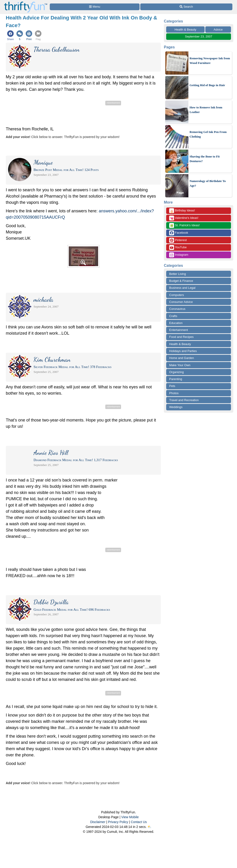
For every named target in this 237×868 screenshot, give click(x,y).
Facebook (179, 233)
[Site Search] (186, 7)
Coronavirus (177, 309)
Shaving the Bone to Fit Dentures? (205, 159)
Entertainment (179, 330)
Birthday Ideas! (182, 211)
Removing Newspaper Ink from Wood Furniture (210, 61)
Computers (177, 295)
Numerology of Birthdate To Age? (208, 183)
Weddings (176, 407)
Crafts (173, 316)
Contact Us (139, 822)
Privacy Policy (118, 822)
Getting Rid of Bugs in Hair (207, 85)
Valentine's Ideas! (184, 218)
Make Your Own (180, 365)
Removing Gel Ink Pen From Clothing (208, 134)
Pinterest (178, 240)
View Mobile (130, 817)
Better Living (178, 274)
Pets (172, 386)
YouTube (178, 247)
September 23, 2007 (199, 36)
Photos (174, 393)
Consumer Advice (181, 302)
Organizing (176, 372)
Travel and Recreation (184, 400)
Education (176, 323)
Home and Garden (182, 358)
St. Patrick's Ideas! (184, 225)
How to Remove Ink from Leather (206, 110)
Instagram (179, 255)
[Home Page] (26, 3)
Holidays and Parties (183, 351)
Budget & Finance (181, 281)
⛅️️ (149, 827)
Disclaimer (98, 822)
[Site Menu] (95, 7)
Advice (218, 30)
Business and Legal (182, 288)
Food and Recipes (181, 337)
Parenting (176, 379)
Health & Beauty (185, 30)
